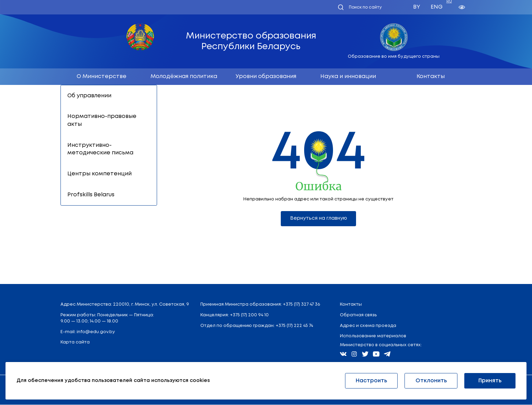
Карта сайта (75, 343)
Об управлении (89, 96)
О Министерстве (102, 76)
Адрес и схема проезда (368, 326)
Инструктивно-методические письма (100, 149)
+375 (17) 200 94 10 (249, 315)
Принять (490, 381)
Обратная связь (358, 315)
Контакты (431, 76)
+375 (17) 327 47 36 (301, 305)
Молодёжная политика (184, 76)
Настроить (371, 381)
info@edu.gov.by (96, 332)
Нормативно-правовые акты (102, 120)
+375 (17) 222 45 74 (294, 326)
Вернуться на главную (319, 218)
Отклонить (431, 381)
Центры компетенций (99, 174)
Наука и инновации (348, 76)
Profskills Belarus (91, 195)
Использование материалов (373, 336)
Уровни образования (266, 76)
